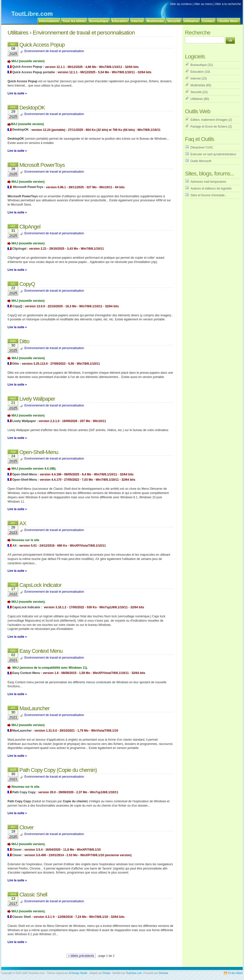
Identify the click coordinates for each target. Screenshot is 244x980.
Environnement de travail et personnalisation (54, 51)
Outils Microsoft (201, 161)
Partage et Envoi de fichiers (209, 127)
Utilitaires (18, 32)
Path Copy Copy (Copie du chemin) (58, 770)
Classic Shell (33, 895)
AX (23, 523)
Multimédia (198, 85)
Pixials (107, 973)
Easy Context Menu (41, 651)
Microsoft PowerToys (42, 165)
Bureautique (199, 65)
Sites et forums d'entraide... (209, 195)
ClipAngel (30, 227)
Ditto (24, 341)
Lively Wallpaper (37, 399)
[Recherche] (205, 40)
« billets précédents (81, 956)
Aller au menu (203, 4)
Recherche (198, 32)
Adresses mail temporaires (208, 182)
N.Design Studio (78, 973)
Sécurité (196, 92)
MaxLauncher (34, 708)
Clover (26, 827)
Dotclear (164, 973)
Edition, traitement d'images (209, 120)
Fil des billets (235, 973)
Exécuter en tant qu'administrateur (213, 154)
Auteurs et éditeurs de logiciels (211, 189)
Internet (196, 79)
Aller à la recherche (228, 4)
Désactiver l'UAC (202, 147)
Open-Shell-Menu (39, 452)
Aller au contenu (181, 4)
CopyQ (27, 284)
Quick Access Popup (42, 45)
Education (197, 72)
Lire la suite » (17, 93)
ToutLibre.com (32, 14)
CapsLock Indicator (40, 585)
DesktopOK (32, 108)
